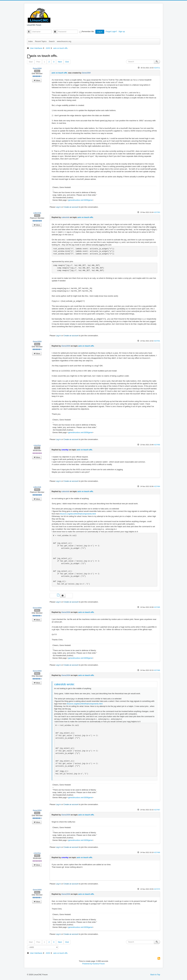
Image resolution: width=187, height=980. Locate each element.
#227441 (157, 341)
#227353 (157, 212)
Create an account (71, 207)
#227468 (157, 852)
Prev (38, 62)
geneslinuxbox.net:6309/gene (80, 200)
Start (31, 62)
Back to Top (155, 975)
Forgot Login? (112, 31)
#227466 (157, 670)
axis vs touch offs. (60, 73)
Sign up (122, 31)
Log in (100, 32)
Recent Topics (41, 41)
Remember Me (88, 31)
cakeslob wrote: (65, 684)
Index (31, 41)
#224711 (157, 68)
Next (60, 62)
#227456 (157, 445)
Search (52, 41)
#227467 (157, 810)
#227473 (157, 889)
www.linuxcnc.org (64, 41)
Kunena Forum (99, 964)
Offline (37, 71)
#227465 (157, 607)
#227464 (157, 486)
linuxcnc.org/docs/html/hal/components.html (78, 514)
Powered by (87, 964)
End (67, 62)
